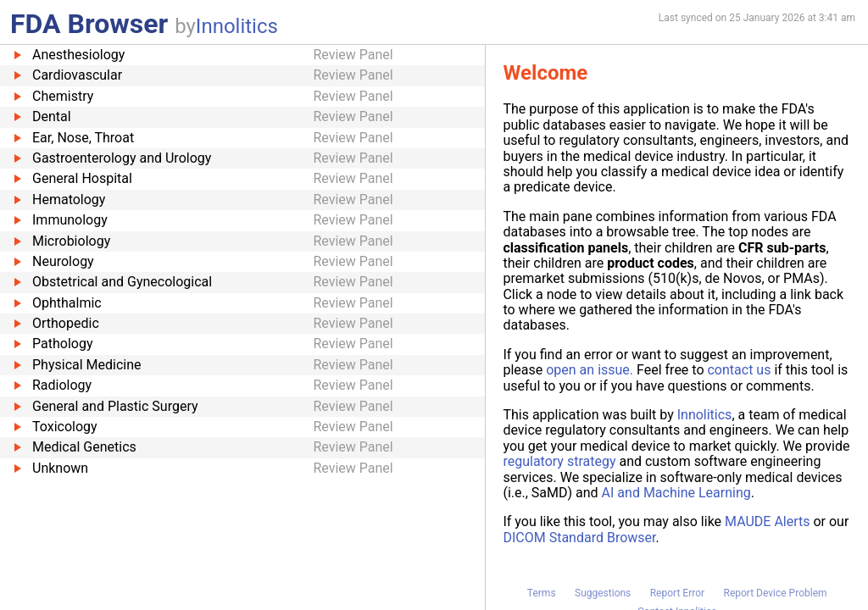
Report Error (677, 593)
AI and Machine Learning (676, 493)
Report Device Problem (776, 593)
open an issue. (590, 370)
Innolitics (237, 26)
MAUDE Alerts (767, 521)
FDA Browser (89, 24)
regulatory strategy (559, 461)
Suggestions (603, 593)
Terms (542, 593)
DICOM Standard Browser (579, 538)
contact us (739, 370)
